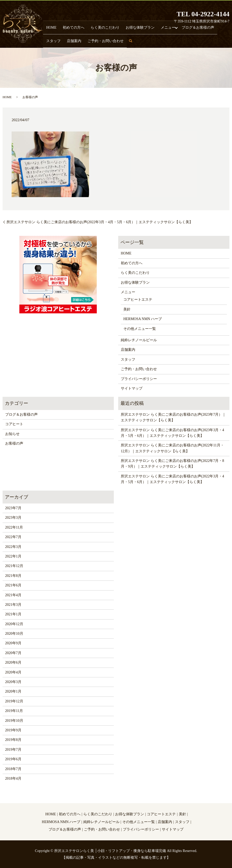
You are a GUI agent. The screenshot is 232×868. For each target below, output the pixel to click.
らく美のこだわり (89, 26)
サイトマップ (132, 388)
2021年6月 (13, 585)
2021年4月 (13, 595)
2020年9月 (13, 643)
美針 (127, 309)
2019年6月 (13, 759)
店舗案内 (200, 26)
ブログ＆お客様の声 (162, 26)
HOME (49, 26)
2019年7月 (13, 750)
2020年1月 (13, 691)
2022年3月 (13, 547)
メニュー (138, 26)
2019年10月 (14, 721)
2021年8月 (13, 576)
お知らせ (12, 434)
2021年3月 (13, 605)
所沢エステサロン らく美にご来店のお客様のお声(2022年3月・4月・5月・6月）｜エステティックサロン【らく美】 (100, 222)
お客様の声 (14, 443)
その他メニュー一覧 (140, 329)
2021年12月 (14, 566)
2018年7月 (13, 769)
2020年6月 (13, 662)
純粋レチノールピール (139, 340)
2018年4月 (13, 778)
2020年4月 (13, 672)
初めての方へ (65, 26)
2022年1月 (13, 556)
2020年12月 (14, 624)
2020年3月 (13, 682)
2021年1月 (13, 614)
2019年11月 (14, 711)
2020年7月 (13, 653)
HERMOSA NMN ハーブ (143, 319)
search (84, 43)
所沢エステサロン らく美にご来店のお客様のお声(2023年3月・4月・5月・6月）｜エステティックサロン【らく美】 (172, 433)
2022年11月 (14, 527)
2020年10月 (14, 634)
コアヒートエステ (138, 300)
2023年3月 (13, 518)
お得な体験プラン (117, 26)
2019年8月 (13, 740)
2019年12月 (14, 701)
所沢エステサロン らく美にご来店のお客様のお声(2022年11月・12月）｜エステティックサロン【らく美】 (172, 448)
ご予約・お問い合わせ (60, 40)
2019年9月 (13, 730)
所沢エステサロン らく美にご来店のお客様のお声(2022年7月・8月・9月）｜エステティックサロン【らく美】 (172, 464)
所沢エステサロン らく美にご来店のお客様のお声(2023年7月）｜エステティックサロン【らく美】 (173, 417)
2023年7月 (13, 508)
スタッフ (185, 26)
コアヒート (14, 424)
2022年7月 (13, 537)
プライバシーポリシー (139, 379)
